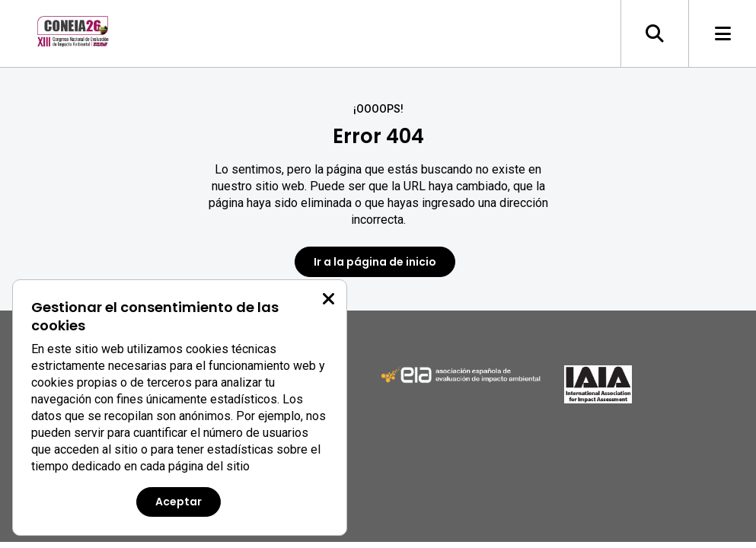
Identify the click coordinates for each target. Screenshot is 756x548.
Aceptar (179, 502)
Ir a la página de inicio (375, 262)
